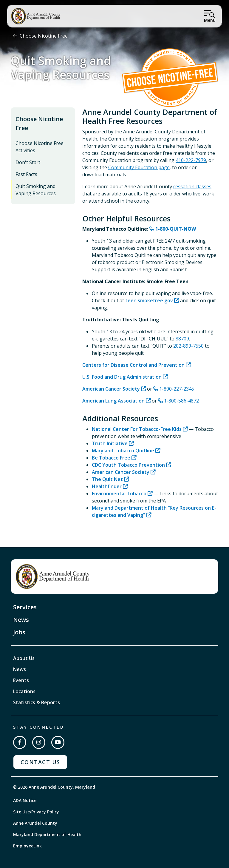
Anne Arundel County (35, 823)
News (21, 620)
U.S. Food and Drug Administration (122, 377)
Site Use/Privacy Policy (36, 812)
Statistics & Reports (37, 702)
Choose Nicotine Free (44, 36)
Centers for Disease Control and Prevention (133, 365)
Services (25, 607)
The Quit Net (107, 479)
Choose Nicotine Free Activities (40, 147)
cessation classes (192, 186)
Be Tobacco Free (111, 458)
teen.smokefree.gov (149, 300)
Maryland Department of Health (47, 834)
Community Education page (139, 167)
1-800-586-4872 (181, 401)
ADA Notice (25, 800)
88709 (182, 339)
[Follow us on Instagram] (39, 742)
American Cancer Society (111, 389)
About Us (24, 658)
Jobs (19, 632)
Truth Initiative (110, 443)
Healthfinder (107, 486)
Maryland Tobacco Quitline (123, 451)
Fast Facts (26, 174)
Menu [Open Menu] (210, 20)
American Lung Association (113, 401)
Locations (24, 691)
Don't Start (28, 162)
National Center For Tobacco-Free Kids (137, 429)
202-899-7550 (188, 346)
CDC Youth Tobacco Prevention (128, 465)
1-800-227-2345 (177, 389)
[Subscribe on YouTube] (58, 742)
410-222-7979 (191, 160)
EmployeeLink (27, 846)
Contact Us (40, 762)
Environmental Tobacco (119, 494)
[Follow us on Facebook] (20, 742)
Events (21, 680)
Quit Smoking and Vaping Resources (36, 190)
